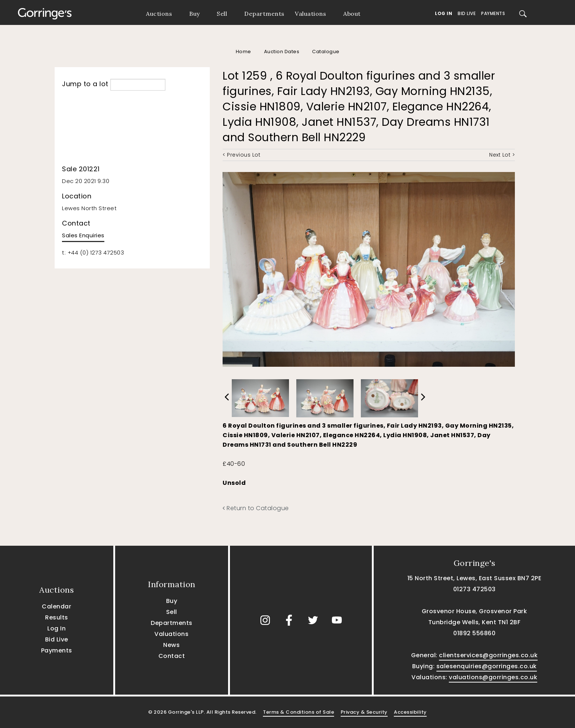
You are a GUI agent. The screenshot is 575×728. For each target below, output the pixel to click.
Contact (172, 656)
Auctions (159, 14)
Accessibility (410, 712)
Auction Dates (282, 52)
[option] (260, 396)
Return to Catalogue (256, 508)
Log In (444, 13)
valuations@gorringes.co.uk (493, 677)
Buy (195, 14)
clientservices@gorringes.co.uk (488, 655)
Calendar (56, 606)
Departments (264, 14)
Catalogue (326, 52)
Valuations (310, 14)
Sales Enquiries (83, 235)
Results (57, 617)
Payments (493, 13)
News (171, 645)
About (352, 14)
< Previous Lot (241, 155)
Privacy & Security (364, 712)
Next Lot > (502, 155)
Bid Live (467, 13)
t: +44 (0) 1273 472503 (93, 253)
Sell (222, 14)
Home (243, 52)
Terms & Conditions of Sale (299, 712)
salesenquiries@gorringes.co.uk (487, 666)
